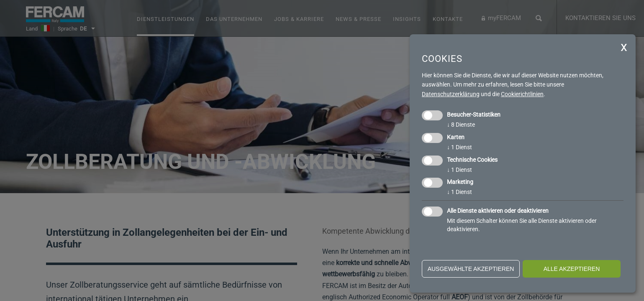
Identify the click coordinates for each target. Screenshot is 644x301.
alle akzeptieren (572, 269)
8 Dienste (461, 125)
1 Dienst (459, 147)
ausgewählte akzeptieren (471, 269)
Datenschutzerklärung (451, 94)
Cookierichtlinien (522, 94)
